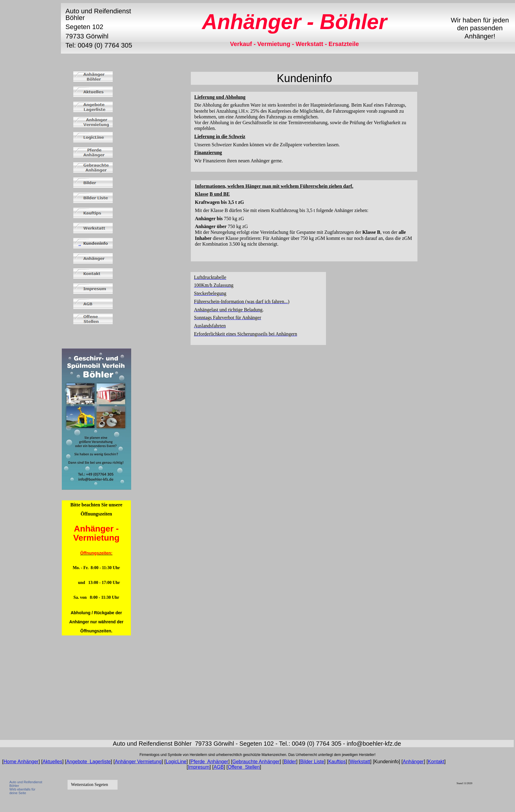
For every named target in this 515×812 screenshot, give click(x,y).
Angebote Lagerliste (89, 762)
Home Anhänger (21, 762)
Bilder (290, 762)
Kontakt (436, 762)
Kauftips (337, 762)
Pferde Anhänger (209, 762)
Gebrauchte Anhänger (256, 762)
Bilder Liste (312, 762)
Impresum (199, 767)
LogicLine (176, 762)
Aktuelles (53, 762)
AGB (219, 767)
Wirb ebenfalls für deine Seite (22, 791)
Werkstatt (360, 762)
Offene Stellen (244, 767)
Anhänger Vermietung (138, 762)
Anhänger (413, 762)
